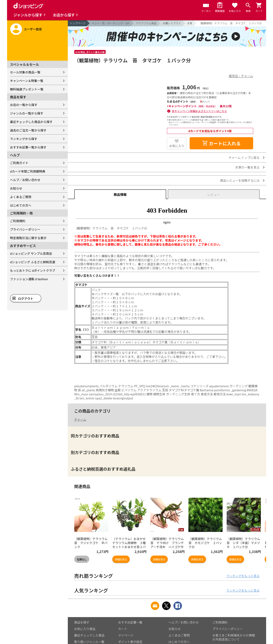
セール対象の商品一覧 (25, 72)
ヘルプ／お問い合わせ (25, 180)
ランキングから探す (24, 139)
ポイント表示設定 (130, 642)
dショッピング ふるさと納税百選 (33, 262)
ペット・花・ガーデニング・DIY (110, 23)
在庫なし (82, 559)
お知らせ (16, 188)
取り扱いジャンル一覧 (89, 642)
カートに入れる (221, 143)
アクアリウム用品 (146, 23)
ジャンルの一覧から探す (27, 113)
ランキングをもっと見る (243, 576)
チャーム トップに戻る (244, 158)
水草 (190, 23)
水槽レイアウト (172, 23)
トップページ (78, 23)
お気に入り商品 (85, 629)
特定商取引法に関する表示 (28, 238)
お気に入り (177, 146)
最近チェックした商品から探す (31, 122)
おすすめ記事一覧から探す (28, 147)
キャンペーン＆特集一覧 (27, 81)
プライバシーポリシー (25, 229)
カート (123, 629)
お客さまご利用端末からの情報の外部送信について (234, 637)
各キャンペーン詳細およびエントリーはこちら (199, 111)
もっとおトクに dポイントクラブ (33, 270)
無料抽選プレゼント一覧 (27, 89)
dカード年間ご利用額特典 (28, 171)
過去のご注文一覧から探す (28, 130)
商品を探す (82, 622)
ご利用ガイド (19, 163)
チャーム (80, 419)
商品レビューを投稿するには (240, 180)
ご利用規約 (18, 221)
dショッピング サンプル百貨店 (31, 253)
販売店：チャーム (241, 76)
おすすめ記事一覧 (130, 622)
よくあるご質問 (21, 197)
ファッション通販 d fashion (29, 279)
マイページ (126, 635)
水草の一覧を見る (247, 167)
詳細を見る (121, 559)
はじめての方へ (21, 205)
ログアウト (26, 299)
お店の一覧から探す (24, 105)
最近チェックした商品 (89, 635)
